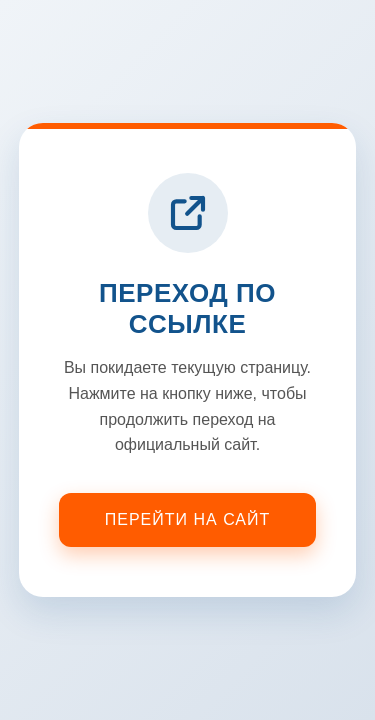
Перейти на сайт (188, 519)
